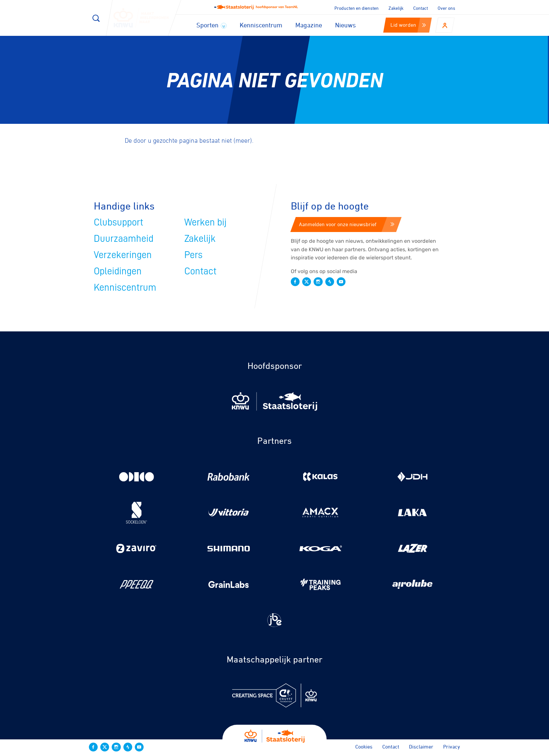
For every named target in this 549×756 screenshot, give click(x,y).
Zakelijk (396, 8)
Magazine (309, 25)
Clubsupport (119, 222)
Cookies (364, 747)
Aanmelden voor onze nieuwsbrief (347, 224)
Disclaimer (421, 747)
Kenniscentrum (261, 25)
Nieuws (345, 25)
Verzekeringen (123, 255)
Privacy (452, 747)
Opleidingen (118, 271)
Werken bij (205, 222)
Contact (421, 8)
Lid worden (408, 25)
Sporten (211, 25)
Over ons (446, 8)
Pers (193, 255)
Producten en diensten (357, 8)
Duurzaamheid (124, 239)
